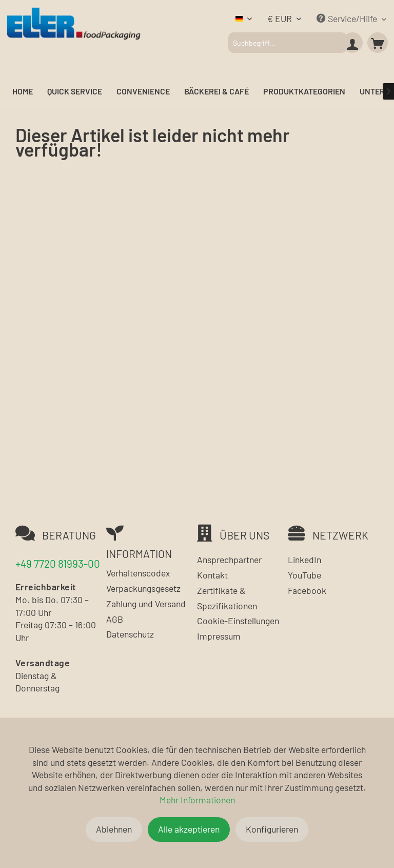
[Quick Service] (75, 92)
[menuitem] (287, 43)
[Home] (23, 92)
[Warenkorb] (378, 43)
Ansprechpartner (229, 560)
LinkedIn (304, 560)
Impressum (219, 636)
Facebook (307, 590)
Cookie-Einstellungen (238, 621)
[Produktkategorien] (304, 92)
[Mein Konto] (352, 43)
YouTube (304, 575)
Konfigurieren (272, 829)
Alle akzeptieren (189, 829)
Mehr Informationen (197, 800)
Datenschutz (130, 634)
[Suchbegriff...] (287, 43)
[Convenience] (143, 92)
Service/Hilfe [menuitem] (348, 18)
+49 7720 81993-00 (58, 563)
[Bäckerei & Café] (216, 92)
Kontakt (212, 575)
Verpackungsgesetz (143, 588)
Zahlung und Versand (146, 604)
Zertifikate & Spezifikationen (227, 598)
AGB (115, 619)
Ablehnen (114, 829)
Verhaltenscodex (138, 573)
